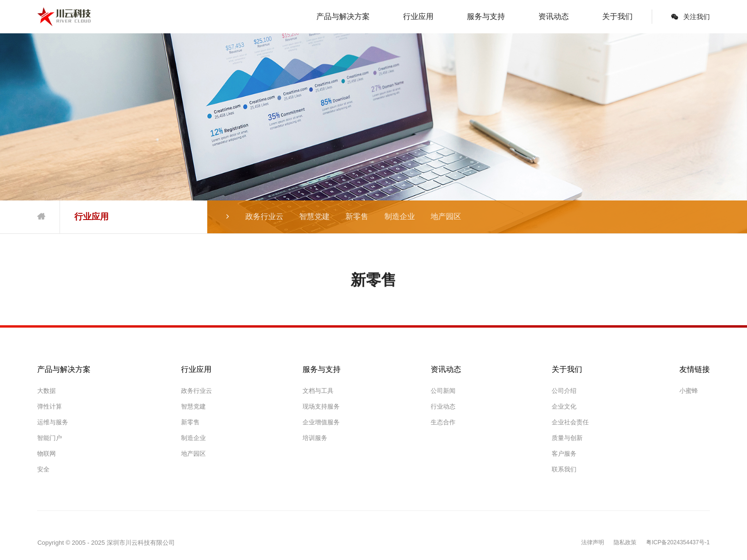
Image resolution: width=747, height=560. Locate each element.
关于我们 (617, 16)
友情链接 (695, 369)
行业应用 (418, 16)
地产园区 (446, 216)
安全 (43, 469)
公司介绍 (564, 391)
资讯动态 (554, 16)
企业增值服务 (321, 422)
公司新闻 (443, 391)
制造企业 (400, 216)
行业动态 (443, 406)
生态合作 (443, 422)
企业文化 (564, 406)
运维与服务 (53, 422)
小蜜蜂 (689, 391)
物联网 (46, 454)
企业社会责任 (570, 422)
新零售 (357, 216)
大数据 (46, 391)
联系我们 (564, 469)
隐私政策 (625, 543)
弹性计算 (50, 406)
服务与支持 (486, 16)
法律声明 (593, 543)
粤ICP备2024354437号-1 (678, 543)
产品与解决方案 (343, 16)
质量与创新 (567, 438)
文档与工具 (318, 391)
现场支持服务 (321, 406)
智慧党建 (314, 216)
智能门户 (50, 438)
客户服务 (564, 454)
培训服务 (315, 438)
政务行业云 (264, 216)
